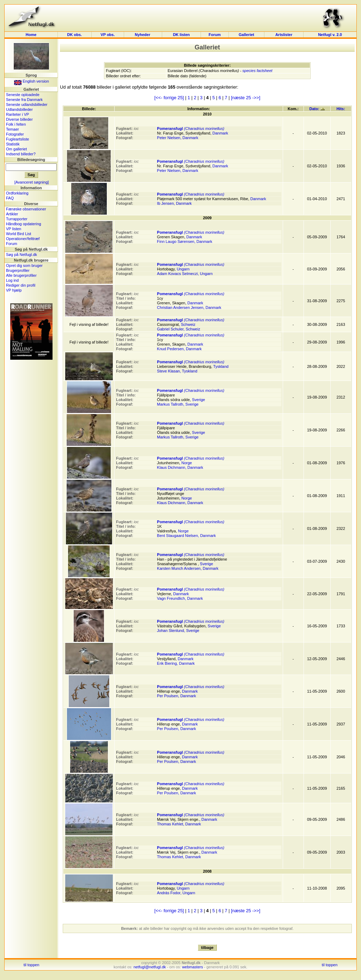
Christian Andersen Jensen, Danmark (189, 307)
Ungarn (183, 269)
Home (31, 35)
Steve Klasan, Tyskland (177, 371)
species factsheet (258, 71)
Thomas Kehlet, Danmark (179, 824)
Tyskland (221, 366)
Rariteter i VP (17, 114)
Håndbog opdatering (24, 224)
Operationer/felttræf (23, 239)
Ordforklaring (17, 193)
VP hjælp (14, 290)
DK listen (182, 35)
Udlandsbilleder (19, 109)
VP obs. (108, 35)
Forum (215, 35)
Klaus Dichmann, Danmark (180, 467)
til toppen (32, 965)
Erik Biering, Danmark (176, 663)
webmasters (192, 967)
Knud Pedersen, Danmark (179, 349)
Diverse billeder (19, 119)
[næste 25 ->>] (246, 98)
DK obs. (75, 35)
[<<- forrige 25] (169, 98)
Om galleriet (16, 149)
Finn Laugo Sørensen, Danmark (185, 241)
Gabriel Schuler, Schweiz (178, 329)
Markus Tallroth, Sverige (178, 404)
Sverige (198, 400)
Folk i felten (16, 124)
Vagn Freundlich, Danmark (180, 598)
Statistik (13, 144)
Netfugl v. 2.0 (330, 35)
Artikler (12, 214)
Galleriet (246, 35)
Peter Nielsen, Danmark (178, 138)
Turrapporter (17, 219)
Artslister (284, 35)
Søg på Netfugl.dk (22, 255)
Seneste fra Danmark (24, 100)
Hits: (341, 109)
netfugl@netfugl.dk (150, 967)
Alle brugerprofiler (21, 275)
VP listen (14, 229)
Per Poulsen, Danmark (176, 696)
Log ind (12, 280)
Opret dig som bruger (24, 265)
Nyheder (143, 35)
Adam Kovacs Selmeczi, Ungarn (185, 274)
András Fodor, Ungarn (176, 893)
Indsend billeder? (21, 154)
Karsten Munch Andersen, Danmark (188, 568)
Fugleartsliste (17, 139)
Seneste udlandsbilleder (27, 104)
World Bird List (19, 234)
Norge (186, 463)
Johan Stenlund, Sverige (178, 631)
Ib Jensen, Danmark (174, 203)
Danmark (221, 133)
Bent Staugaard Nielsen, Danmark (186, 536)
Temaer (13, 129)
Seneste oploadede (23, 95)
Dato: (317, 109)
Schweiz (188, 324)
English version (32, 81)
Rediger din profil (21, 285)
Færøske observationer (26, 209)
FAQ (10, 198)
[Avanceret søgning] (32, 182)
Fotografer (15, 134)
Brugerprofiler (18, 270)
